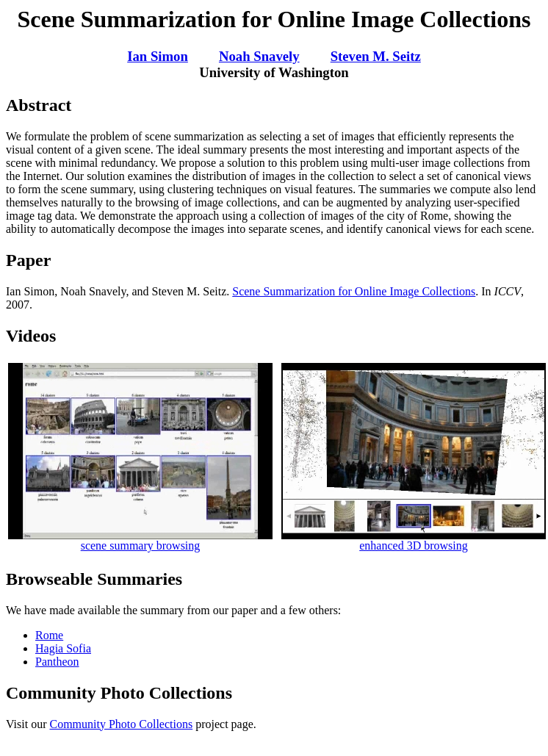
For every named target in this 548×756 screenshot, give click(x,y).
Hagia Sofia (63, 648)
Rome (49, 635)
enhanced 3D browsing (414, 540)
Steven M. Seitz (376, 56)
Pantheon (57, 662)
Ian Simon (158, 56)
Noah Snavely (259, 56)
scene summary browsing (140, 540)
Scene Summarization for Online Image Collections (354, 291)
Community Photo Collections (121, 724)
